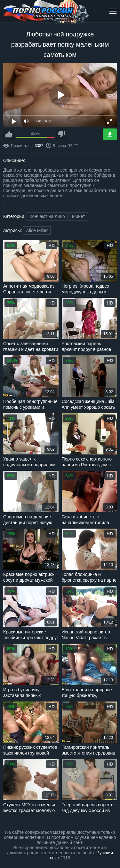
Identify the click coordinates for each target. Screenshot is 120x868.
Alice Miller (37, 230)
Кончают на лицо (47, 216)
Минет (79, 216)
